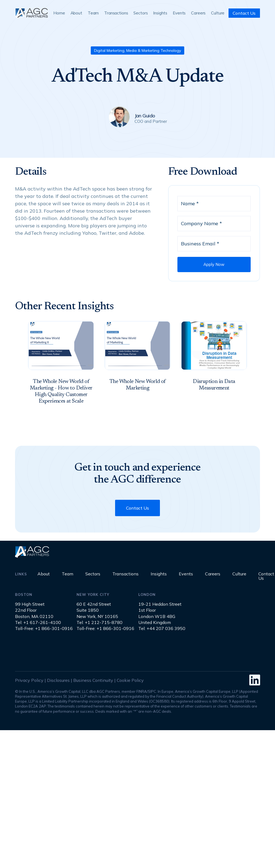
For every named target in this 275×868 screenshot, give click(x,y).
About (76, 13)
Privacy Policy (29, 680)
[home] (31, 13)
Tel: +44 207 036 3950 (162, 628)
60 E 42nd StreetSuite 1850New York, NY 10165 (97, 610)
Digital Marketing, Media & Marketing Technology (137, 50)
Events (179, 13)
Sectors (141, 13)
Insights (160, 13)
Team (93, 13)
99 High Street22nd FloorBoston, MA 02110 (34, 610)
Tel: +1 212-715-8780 (100, 622)
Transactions (116, 13)
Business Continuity (93, 680)
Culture (218, 13)
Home (59, 13)
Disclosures (58, 680)
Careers (198, 13)
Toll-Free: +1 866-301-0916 (44, 628)
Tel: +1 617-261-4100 (38, 622)
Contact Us (244, 13)
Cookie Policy (130, 680)
